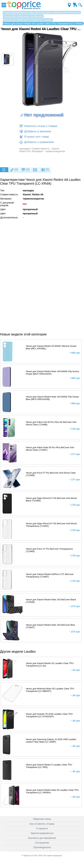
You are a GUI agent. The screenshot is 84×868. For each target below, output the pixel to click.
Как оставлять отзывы (42, 824)
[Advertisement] (41, 160)
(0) (14, 170)
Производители (42, 847)
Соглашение (42, 843)
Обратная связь (42, 819)
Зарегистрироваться (42, 833)
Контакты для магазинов (42, 838)
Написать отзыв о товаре (38, 126)
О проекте (42, 828)
